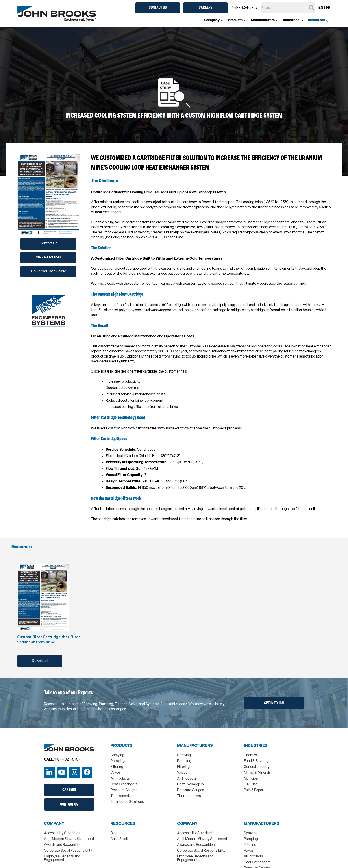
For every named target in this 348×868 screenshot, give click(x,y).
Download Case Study (48, 271)
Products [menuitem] (235, 20)
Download (40, 661)
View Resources (48, 258)
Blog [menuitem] (114, 833)
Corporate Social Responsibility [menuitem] (68, 851)
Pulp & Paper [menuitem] (253, 790)
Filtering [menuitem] (117, 767)
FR (328, 8)
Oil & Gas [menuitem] (251, 784)
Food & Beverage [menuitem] (257, 761)
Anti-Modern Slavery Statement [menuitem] (69, 839)
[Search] (288, 8)
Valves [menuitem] (116, 773)
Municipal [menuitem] (251, 779)
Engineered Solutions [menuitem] (127, 802)
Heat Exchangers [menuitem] (124, 784)
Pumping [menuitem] (118, 761)
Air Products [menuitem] (120, 779)
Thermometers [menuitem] (122, 796)
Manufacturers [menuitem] (263, 20)
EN (321, 8)
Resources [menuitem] (316, 20)
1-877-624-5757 (245, 8)
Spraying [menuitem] (117, 755)
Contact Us (158, 8)
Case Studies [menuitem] (121, 839)
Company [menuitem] (212, 20)
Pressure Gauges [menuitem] (124, 790)
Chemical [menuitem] (251, 755)
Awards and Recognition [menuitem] (63, 845)
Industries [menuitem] (291, 20)
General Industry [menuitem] (257, 767)
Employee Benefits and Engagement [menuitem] (62, 858)
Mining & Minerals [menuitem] (257, 773)
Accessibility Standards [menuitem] (62, 833)
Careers (206, 8)
